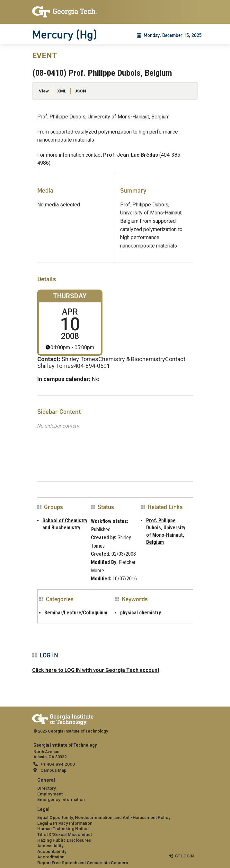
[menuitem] (115, 790)
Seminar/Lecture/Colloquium (76, 613)
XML (62, 91)
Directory (47, 788)
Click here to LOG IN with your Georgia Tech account (96, 670)
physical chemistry (141, 613)
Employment (50, 794)
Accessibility (50, 846)
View (44, 91)
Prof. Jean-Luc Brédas (131, 155)
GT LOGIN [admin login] (184, 856)
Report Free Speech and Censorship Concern (83, 863)
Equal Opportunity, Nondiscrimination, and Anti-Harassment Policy (104, 817)
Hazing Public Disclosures (64, 840)
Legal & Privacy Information (65, 823)
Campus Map (53, 770)
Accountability (52, 851)
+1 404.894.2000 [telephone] (58, 764)
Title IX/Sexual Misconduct (65, 834)
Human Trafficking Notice (63, 829)
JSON (80, 91)
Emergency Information (61, 799)
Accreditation (51, 857)
